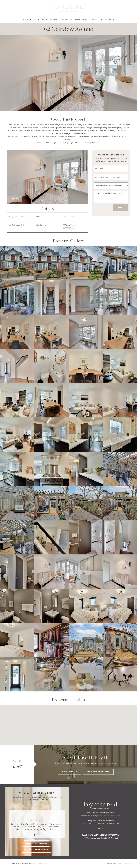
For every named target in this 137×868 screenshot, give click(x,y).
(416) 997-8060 (88, 816)
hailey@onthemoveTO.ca (108, 824)
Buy (45, 19)
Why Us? (27, 19)
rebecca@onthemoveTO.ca (109, 816)
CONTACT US (41, 863)
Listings (54, 19)
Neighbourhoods (79, 19)
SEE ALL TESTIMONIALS (37, 844)
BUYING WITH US (69, 772)
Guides (64, 19)
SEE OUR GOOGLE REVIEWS (37, 850)
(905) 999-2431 (90, 824)
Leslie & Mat (37, 820)
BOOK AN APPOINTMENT (98, 772)
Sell (37, 19)
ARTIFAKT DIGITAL (123, 863)
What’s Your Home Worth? (103, 19)
